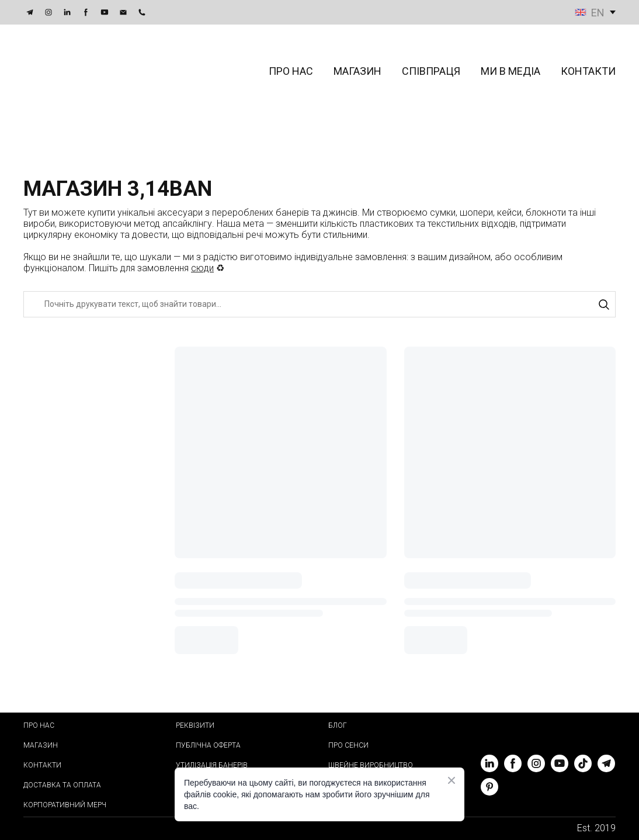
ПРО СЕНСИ (348, 745)
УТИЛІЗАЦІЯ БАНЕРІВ (212, 765)
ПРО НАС (291, 71)
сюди (202, 268)
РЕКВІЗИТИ (195, 725)
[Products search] (319, 304)
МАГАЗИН (357, 71)
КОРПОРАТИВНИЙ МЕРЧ (65, 805)
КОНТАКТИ (588, 71)
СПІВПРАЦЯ (431, 71)
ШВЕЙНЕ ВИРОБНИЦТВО (371, 765)
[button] (30, 12)
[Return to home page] (86, 71)
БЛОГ (338, 725)
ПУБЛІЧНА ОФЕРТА (208, 745)
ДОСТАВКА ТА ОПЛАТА (62, 785)
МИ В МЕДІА (510, 71)
